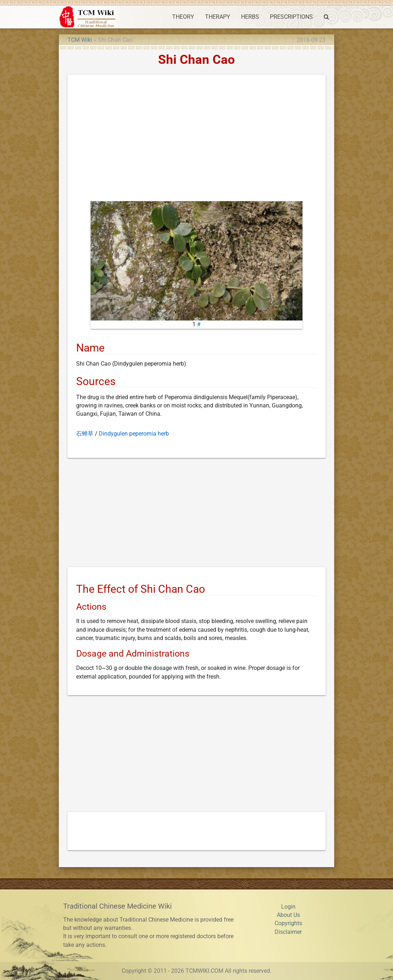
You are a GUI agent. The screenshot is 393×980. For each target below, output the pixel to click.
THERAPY (218, 17)
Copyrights (288, 923)
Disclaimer (288, 932)
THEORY (183, 17)
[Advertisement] (197, 140)
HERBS (250, 17)
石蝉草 (85, 434)
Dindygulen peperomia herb (134, 434)
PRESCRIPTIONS (291, 17)
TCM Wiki (80, 40)
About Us (288, 915)
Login (288, 907)
